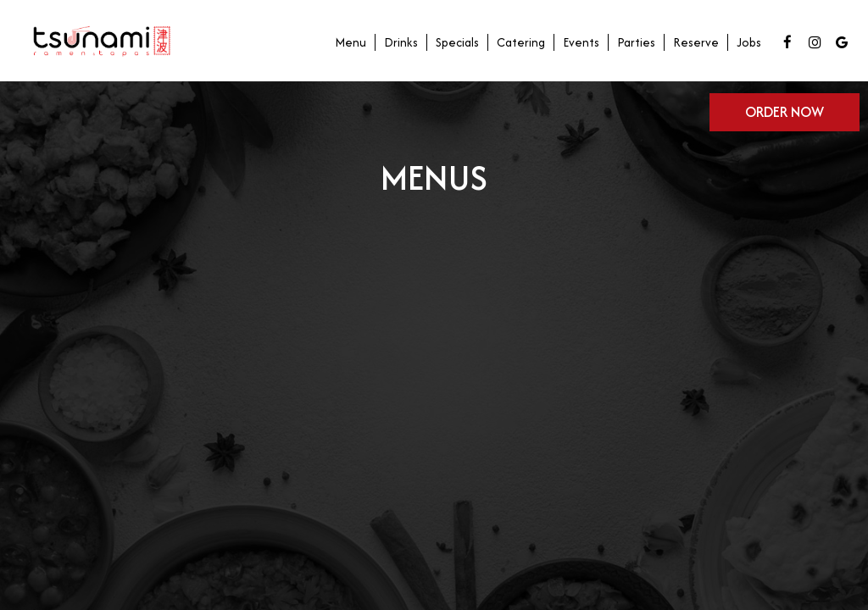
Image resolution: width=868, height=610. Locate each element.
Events (581, 42)
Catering (521, 42)
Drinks (401, 42)
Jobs (749, 42)
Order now (785, 112)
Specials (457, 42)
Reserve (696, 42)
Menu (351, 42)
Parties (636, 42)
